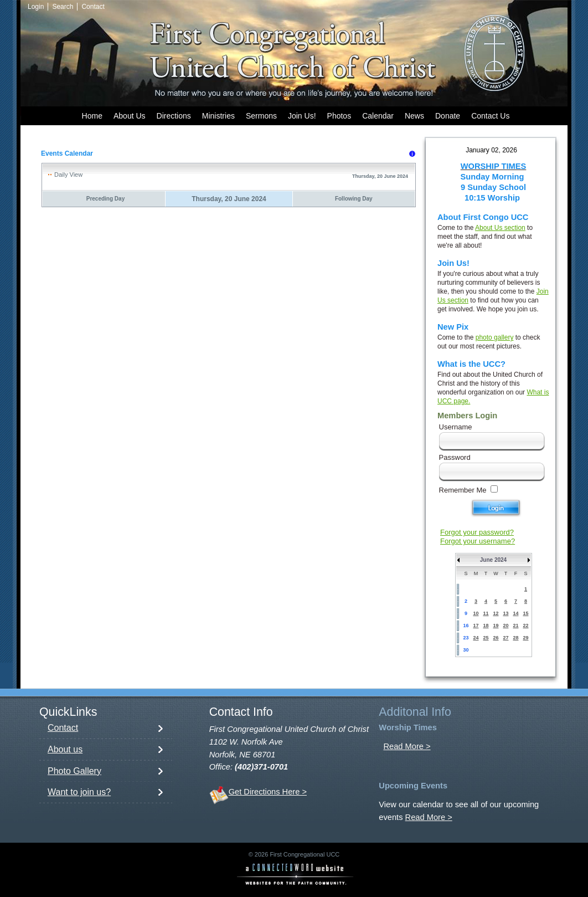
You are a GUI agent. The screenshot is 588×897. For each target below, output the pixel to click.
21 (515, 626)
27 (506, 638)
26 (496, 638)
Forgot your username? (478, 541)
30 (466, 650)
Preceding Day (105, 199)
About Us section (500, 228)
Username (456, 427)
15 (525, 613)
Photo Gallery (74, 771)
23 (466, 638)
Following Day (354, 199)
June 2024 (493, 560)
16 (466, 626)
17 (476, 626)
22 (525, 626)
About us (65, 749)
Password (455, 457)
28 (515, 638)
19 (496, 626)
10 (476, 613)
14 (515, 613)
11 (486, 613)
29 (525, 638)
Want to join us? (79, 792)
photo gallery (495, 337)
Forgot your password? (477, 532)
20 (506, 626)
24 (476, 638)
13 (506, 613)
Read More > (407, 746)
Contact (63, 728)
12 (496, 613)
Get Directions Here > (268, 792)
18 (486, 626)
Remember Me (463, 490)
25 (486, 638)
